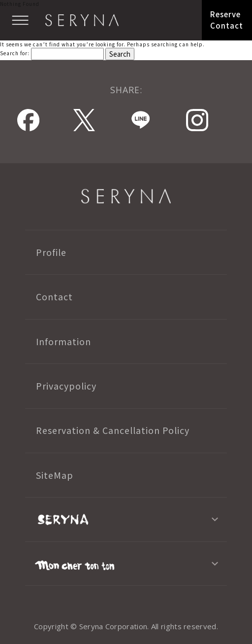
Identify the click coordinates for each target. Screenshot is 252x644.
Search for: (15, 53)
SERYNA (126, 196)
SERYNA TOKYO (82, 20)
